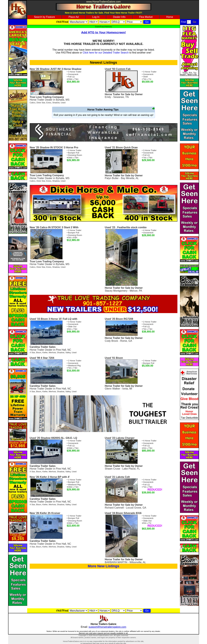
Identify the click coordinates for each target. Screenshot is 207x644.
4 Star (32, 352)
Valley (68, 352)
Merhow (52, 352)
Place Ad (74, 17)
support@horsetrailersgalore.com (107, 627)
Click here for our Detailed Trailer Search (106, 53)
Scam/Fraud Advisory (103, 27)
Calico (33, 103)
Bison (39, 352)
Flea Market (146, 17)
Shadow (56, 103)
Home (170, 17)
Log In (96, 17)
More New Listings (104, 566)
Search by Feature (44, 17)
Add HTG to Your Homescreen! (103, 32)
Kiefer (45, 352)
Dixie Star (41, 103)
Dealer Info (119, 17)
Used (63, 103)
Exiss (49, 103)
